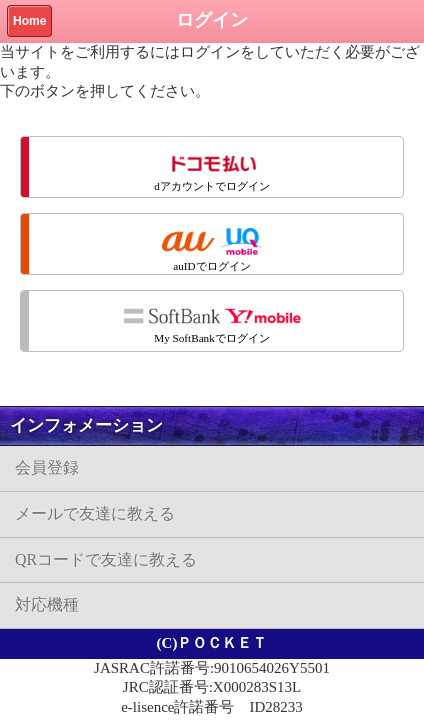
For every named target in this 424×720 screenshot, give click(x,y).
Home (29, 21)
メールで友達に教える (95, 513)
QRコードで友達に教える (106, 559)
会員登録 (47, 467)
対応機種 (47, 604)
